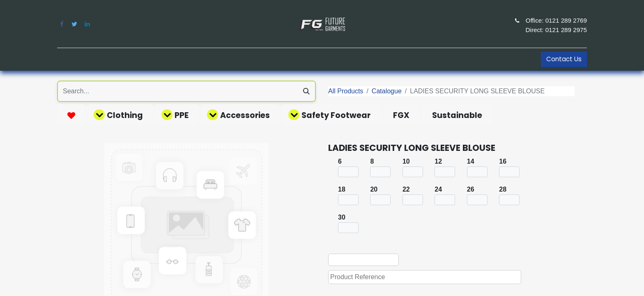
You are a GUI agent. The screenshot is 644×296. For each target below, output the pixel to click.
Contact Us (564, 59)
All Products (346, 91)
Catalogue (387, 91)
